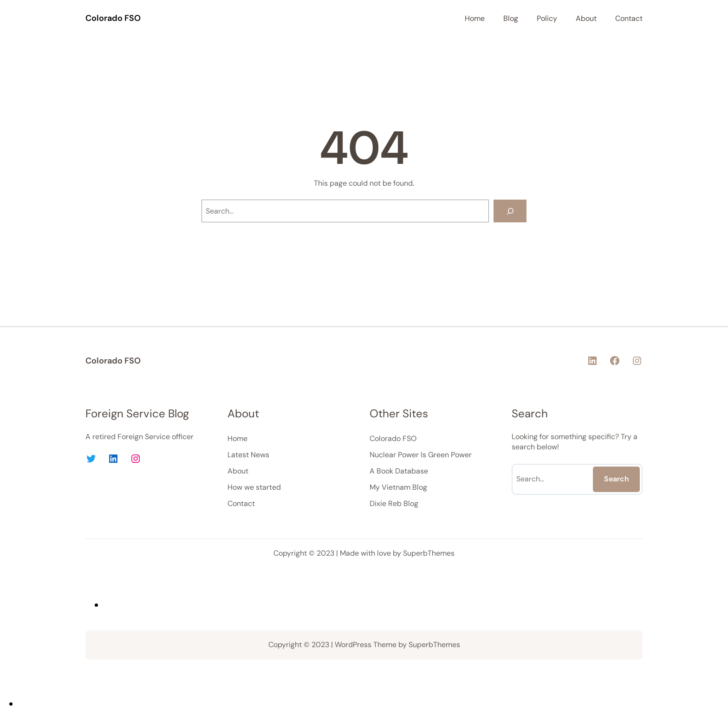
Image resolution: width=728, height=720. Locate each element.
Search (617, 479)
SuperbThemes (429, 553)
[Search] (510, 211)
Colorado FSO (113, 18)
